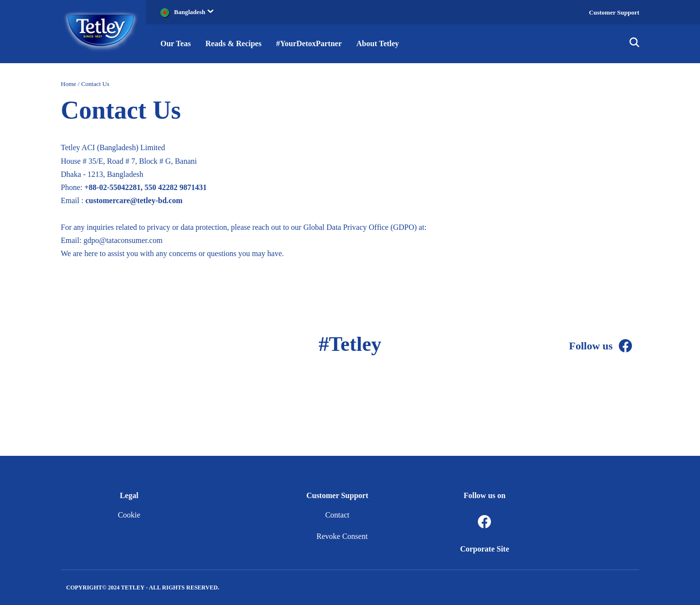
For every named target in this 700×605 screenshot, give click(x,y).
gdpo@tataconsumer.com (123, 240)
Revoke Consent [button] (342, 536)
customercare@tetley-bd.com (134, 200)
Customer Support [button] (337, 495)
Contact (337, 515)
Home (69, 84)
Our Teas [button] (175, 43)
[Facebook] (626, 346)
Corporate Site (484, 549)
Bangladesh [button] (194, 12)
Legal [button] (129, 495)
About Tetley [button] (378, 43)
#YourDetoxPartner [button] (309, 43)
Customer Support (614, 12)
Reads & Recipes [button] (233, 43)
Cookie (129, 515)
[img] (634, 44)
